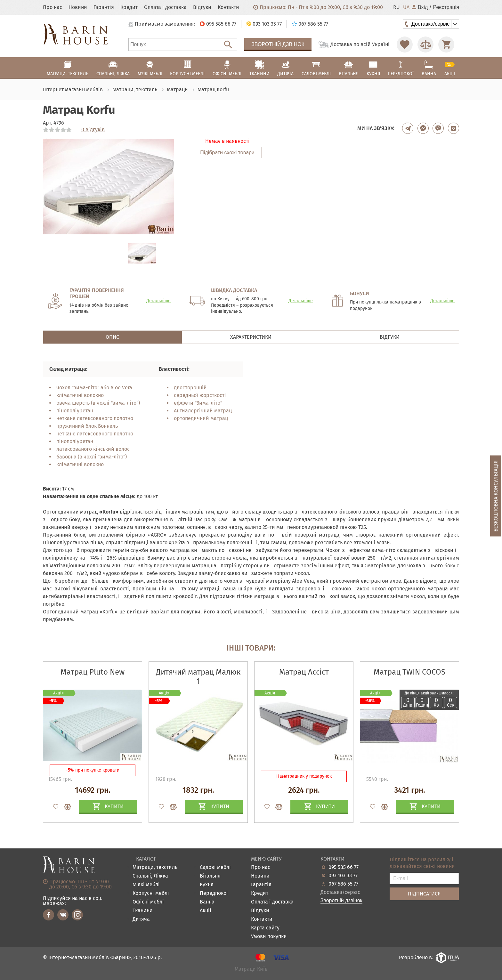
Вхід (420, 7)
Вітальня (210, 876)
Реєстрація (446, 7)
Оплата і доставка (165, 7)
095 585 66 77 (344, 867)
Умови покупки (269, 937)
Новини (78, 7)
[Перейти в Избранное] (405, 45)
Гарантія (104, 7)
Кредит (129, 7)
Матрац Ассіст (304, 672)
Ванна (207, 902)
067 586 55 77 (343, 884)
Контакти (228, 7)
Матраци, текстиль (155, 867)
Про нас (53, 7)
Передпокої (214, 893)
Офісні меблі (148, 902)
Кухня (207, 885)
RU (397, 7)
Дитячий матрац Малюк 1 (198, 677)
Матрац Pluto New (93, 672)
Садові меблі (215, 867)
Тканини (143, 911)
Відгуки (202, 7)
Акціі (206, 911)
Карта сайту (265, 928)
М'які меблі (146, 885)
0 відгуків (93, 130)
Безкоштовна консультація (496, 496)
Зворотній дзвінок (278, 44)
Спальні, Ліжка (150, 876)
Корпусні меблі (151, 893)
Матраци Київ (251, 969)
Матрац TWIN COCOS (409, 672)
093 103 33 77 (343, 876)
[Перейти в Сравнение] (425, 45)
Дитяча (141, 919)
